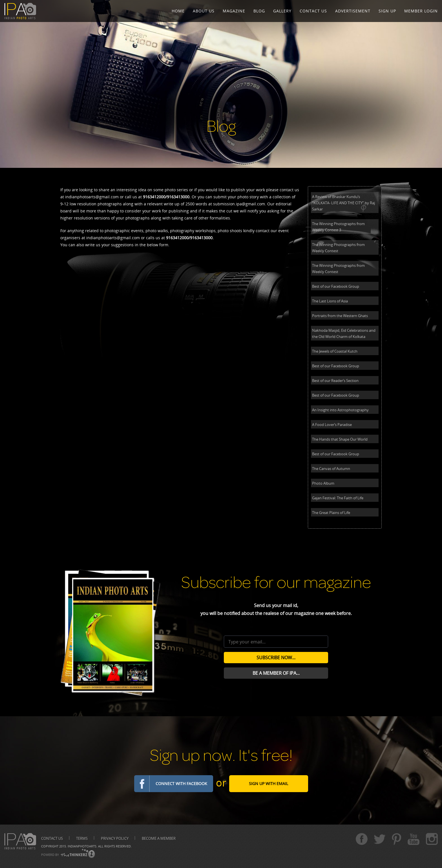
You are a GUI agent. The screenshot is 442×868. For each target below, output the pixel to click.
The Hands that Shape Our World (340, 439)
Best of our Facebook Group (336, 286)
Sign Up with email (268, 784)
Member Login (421, 11)
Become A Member (159, 838)
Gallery (282, 11)
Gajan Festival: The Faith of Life (338, 498)
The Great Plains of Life (331, 513)
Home (178, 11)
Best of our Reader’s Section (335, 381)
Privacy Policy (115, 838)
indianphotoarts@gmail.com (92, 197)
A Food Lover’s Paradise (332, 425)
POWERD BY (50, 855)
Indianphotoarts (82, 846)
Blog (259, 11)
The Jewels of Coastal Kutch (335, 351)
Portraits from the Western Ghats (340, 316)
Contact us (52, 838)
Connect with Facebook (181, 784)
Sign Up (387, 11)
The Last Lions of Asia (330, 301)
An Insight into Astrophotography (340, 410)
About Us (204, 11)
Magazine (234, 11)
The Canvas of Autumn (331, 469)
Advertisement (353, 11)
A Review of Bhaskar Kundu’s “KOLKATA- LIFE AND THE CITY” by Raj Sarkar (343, 203)
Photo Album (323, 483)
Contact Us (313, 11)
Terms (82, 838)
